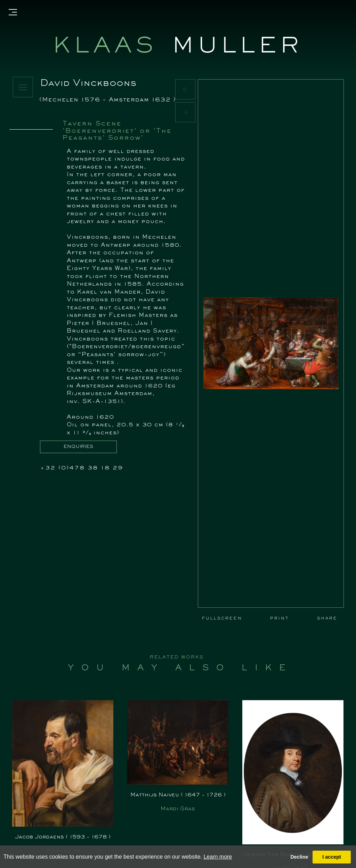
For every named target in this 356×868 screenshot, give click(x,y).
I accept (332, 857)
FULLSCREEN (222, 619)
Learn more (218, 857)
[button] (185, 89)
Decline (299, 857)
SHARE (327, 619)
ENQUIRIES (78, 447)
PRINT (280, 619)
